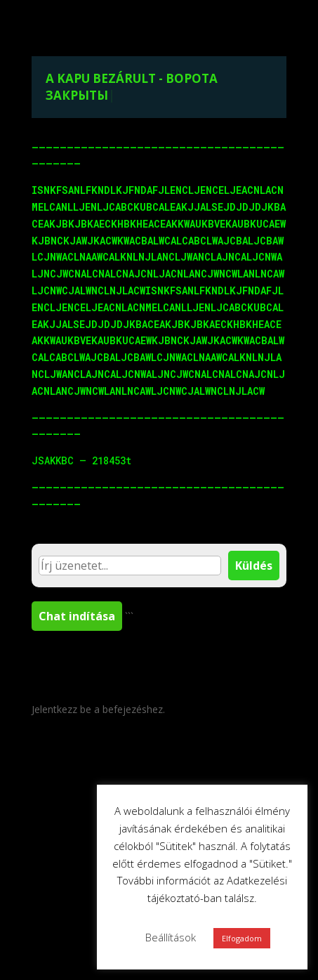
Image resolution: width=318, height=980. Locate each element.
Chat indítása (77, 616)
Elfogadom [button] (242, 938)
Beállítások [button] (171, 937)
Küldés (254, 566)
